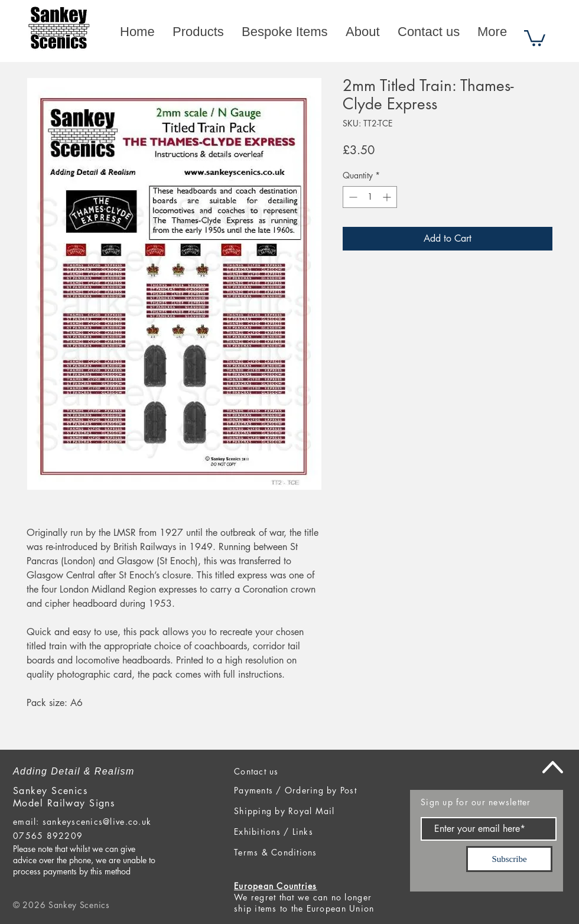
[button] (535, 37)
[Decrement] (352, 197)
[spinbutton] (370, 197)
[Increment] (388, 197)
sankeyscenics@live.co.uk (97, 821)
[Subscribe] (509, 859)
